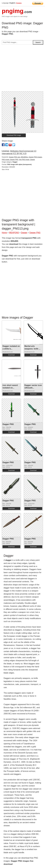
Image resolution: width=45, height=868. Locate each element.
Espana (19, 3)
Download (11, 355)
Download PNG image (14, 135)
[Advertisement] (22, 69)
